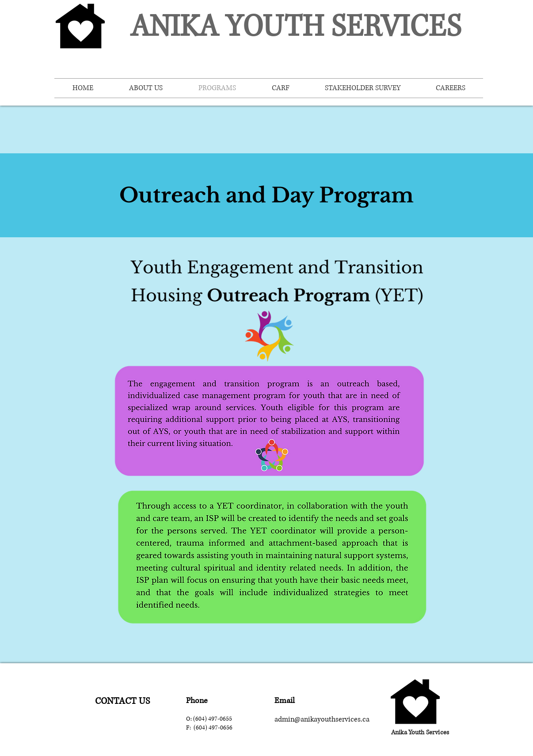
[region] (122, 700)
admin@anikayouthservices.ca (322, 719)
